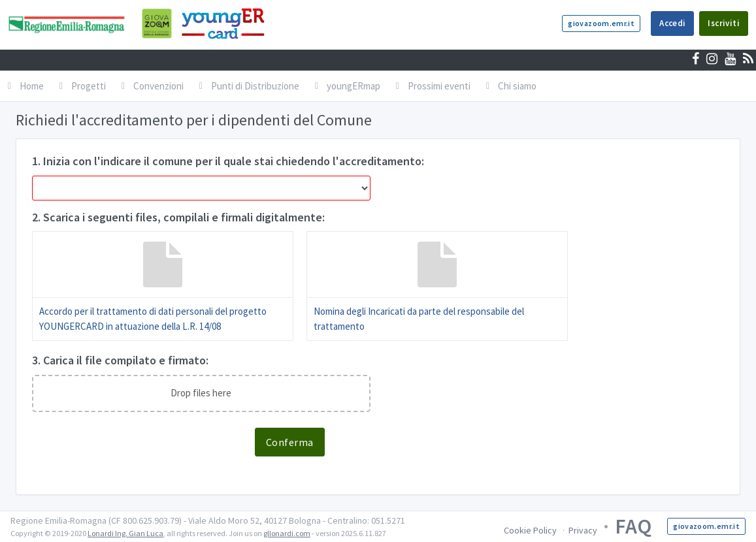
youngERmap (348, 86)
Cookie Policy (530, 530)
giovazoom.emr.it (601, 23)
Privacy (583, 530)
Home (26, 86)
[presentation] (131, 453)
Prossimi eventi (433, 86)
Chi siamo (511, 86)
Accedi (672, 23)
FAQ (633, 526)
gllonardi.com (287, 533)
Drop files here (201, 393)
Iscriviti (724, 23)
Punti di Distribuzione (249, 86)
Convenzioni (153, 86)
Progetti (83, 86)
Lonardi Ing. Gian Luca (125, 533)
